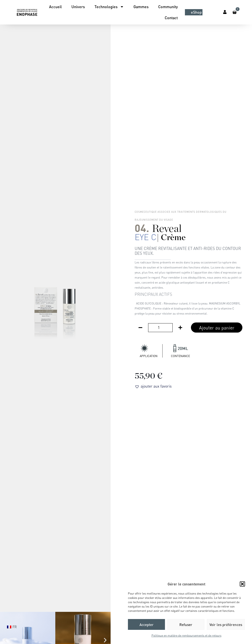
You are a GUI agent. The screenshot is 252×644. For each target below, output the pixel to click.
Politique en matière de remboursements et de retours (186, 635)
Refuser (186, 625)
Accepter (147, 625)
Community (168, 7)
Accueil (55, 7)
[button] (242, 584)
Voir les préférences (226, 625)
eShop (196, 12)
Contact (171, 18)
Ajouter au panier (217, 328)
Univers (78, 7)
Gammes (141, 7)
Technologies (109, 7)
